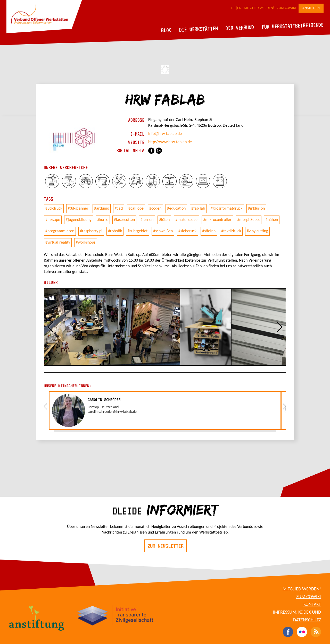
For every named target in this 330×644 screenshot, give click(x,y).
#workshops (86, 243)
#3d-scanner (78, 209)
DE (233, 8)
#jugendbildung (79, 220)
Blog (166, 30)
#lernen (147, 220)
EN (239, 8)
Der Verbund (240, 28)
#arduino (102, 209)
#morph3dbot (249, 220)
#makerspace (186, 220)
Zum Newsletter (166, 546)
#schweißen (163, 231)
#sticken (209, 231)
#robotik (115, 231)
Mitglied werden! (259, 8)
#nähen (272, 220)
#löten (164, 220)
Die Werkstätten (199, 29)
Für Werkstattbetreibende (292, 25)
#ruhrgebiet (138, 231)
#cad (119, 209)
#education (176, 209)
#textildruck (231, 231)
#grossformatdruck (226, 209)
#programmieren (60, 231)
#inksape (53, 220)
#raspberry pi (91, 231)
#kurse (103, 220)
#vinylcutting (257, 231)
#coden (155, 209)
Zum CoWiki (286, 8)
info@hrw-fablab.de (165, 134)
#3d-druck (54, 209)
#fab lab (198, 209)
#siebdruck (187, 231)
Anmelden (311, 8)
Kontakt (312, 605)
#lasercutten (124, 220)
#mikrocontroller (217, 220)
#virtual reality (58, 243)
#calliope (136, 209)
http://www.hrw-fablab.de (170, 142)
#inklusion (256, 209)
